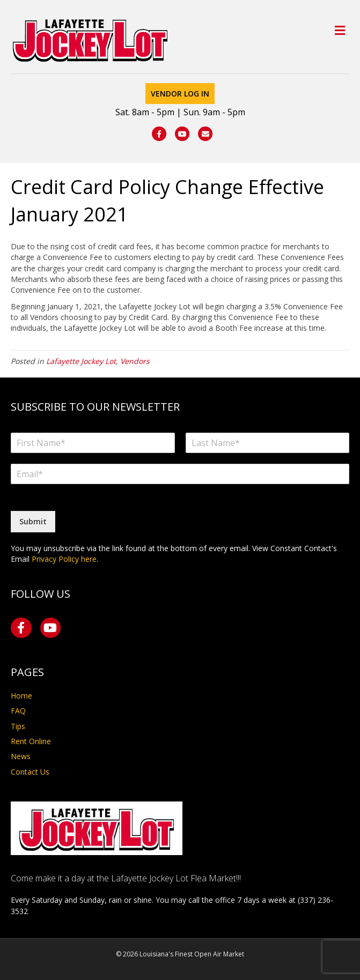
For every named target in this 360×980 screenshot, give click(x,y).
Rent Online (31, 741)
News (21, 756)
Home (21, 696)
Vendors (135, 361)
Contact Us (30, 772)
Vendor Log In (180, 94)
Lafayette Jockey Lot (81, 361)
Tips (18, 726)
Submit (33, 521)
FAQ (18, 711)
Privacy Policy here (64, 559)
